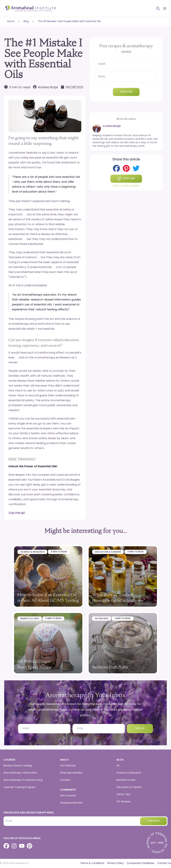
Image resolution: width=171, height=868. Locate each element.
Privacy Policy (116, 863)
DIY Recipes (102, 619)
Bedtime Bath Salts (110, 667)
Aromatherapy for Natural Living (23, 780)
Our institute (68, 766)
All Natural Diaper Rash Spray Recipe (35, 664)
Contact (65, 780)
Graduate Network (71, 803)
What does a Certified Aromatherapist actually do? (119, 597)
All (118, 766)
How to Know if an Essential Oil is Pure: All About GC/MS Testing (48, 597)
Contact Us (164, 863)
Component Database (140, 863)
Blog (26, 22)
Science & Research (32, 552)
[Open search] (157, 8)
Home (11, 22)
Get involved (68, 796)
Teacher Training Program (20, 787)
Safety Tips (123, 795)
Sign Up (140, 729)
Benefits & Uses (30, 619)
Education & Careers (108, 552)
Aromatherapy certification (20, 773)
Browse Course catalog (18, 766)
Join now (126, 92)
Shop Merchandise (71, 773)
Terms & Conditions (92, 863)
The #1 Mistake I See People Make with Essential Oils (69, 22)
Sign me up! (17, 513)
